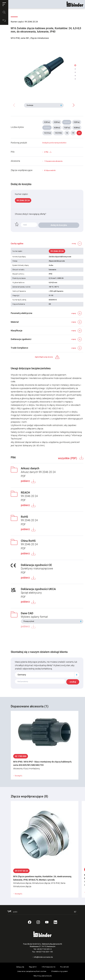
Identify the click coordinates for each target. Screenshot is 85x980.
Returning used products (43, 976)
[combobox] (47, 675)
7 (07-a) (67, 128)
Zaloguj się (20, 967)
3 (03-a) (57, 122)
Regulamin (33, 967)
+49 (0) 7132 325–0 (44, 949)
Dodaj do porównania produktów (54, 143)
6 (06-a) (57, 128)
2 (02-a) (47, 122)
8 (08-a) (77, 128)
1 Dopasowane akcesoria (53, 161)
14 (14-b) (58, 133)
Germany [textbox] (22, 675)
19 (73, 133)
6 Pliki (48, 152)
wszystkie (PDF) (68, 458)
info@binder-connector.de (43, 957)
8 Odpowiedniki (50, 170)
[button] (4, 4)
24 (79, 133)
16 (67, 133)
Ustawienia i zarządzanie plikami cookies (32, 971)
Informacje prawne (48, 967)
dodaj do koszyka (59, 225)
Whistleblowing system (59, 971)
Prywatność (64, 967)
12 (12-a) (47, 133)
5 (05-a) (77, 122)
